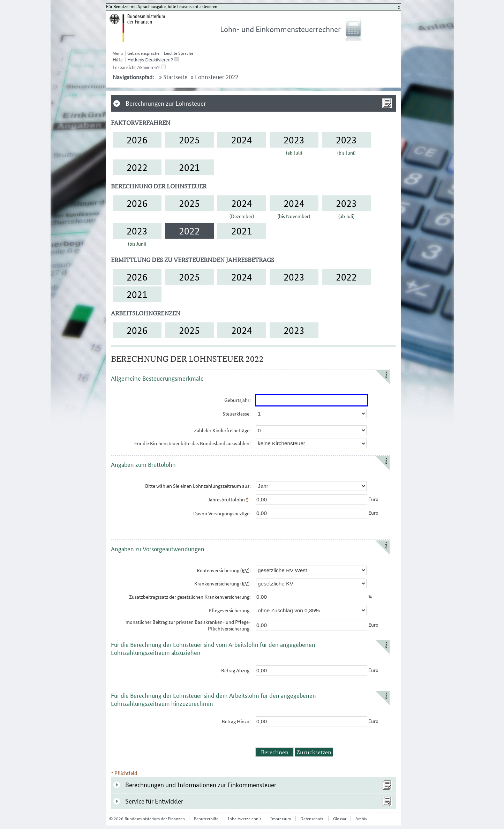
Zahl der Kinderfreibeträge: (222, 430)
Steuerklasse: (237, 414)
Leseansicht (124, 67)
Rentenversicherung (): (224, 570)
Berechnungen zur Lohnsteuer (166, 103)
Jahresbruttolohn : (230, 499)
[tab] (254, 103)
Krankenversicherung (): (223, 584)
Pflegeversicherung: (230, 610)
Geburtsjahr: (238, 400)
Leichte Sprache (179, 53)
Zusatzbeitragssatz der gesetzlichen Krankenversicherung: (190, 597)
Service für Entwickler (154, 801)
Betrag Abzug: (236, 670)
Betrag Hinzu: (236, 721)
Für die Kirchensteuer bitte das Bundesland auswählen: (193, 443)
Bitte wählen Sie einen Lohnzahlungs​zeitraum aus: (198, 486)
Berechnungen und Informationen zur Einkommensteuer (201, 785)
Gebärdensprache (143, 53)
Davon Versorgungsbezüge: (222, 513)
